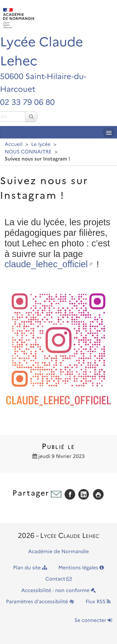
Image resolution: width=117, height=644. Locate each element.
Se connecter (93, 621)
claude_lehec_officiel (46, 264)
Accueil (14, 145)
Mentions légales (81, 568)
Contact (59, 579)
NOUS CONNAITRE (28, 152)
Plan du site (30, 568)
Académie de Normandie (58, 552)
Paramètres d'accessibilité (40, 602)
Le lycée (41, 145)
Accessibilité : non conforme (58, 591)
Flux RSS (98, 602)
